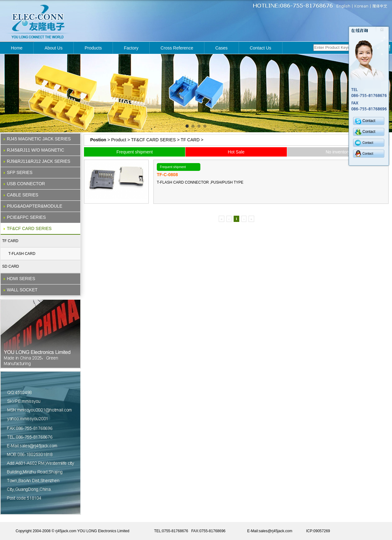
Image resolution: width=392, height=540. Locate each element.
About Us (54, 48)
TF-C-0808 (167, 175)
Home (17, 48)
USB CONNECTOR (26, 184)
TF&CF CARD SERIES (29, 228)
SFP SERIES (20, 172)
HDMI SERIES (21, 279)
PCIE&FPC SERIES (26, 217)
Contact (369, 121)
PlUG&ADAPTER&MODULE (35, 206)
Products (93, 48)
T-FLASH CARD (22, 254)
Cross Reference (177, 48)
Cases (222, 48)
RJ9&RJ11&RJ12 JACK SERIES (39, 161)
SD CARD (11, 266)
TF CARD (10, 241)
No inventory (338, 152)
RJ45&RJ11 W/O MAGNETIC (35, 150)
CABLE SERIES (23, 195)
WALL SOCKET (22, 290)
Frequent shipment (135, 152)
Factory (131, 48)
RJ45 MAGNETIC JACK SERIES (39, 139)
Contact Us (261, 48)
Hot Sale (236, 152)
